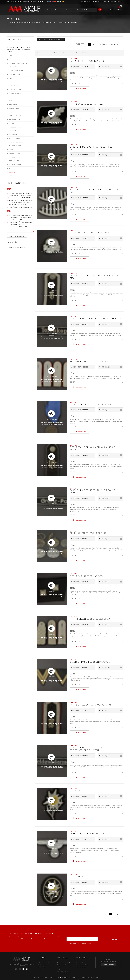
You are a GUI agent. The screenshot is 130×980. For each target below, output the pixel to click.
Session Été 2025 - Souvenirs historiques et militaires (24, 207)
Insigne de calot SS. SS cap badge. (88, 61)
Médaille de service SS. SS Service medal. (91, 404)
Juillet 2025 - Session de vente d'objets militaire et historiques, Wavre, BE (29, 203)
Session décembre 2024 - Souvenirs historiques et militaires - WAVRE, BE (29, 218)
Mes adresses (80, 969)
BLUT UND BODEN (14, 86)
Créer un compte (115, 2)
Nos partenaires (42, 969)
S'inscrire (113, 939)
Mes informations (81, 967)
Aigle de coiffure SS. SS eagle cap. (88, 834)
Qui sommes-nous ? (43, 963)
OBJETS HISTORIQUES (15, 138)
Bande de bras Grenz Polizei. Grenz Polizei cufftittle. (93, 491)
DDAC (10, 101)
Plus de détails (79, 88)
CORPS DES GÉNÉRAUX (15, 93)
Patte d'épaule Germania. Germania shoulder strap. (94, 277)
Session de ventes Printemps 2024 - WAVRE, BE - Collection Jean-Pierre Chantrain (38, 23)
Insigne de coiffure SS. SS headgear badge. (93, 233)
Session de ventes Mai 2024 (16, 225)
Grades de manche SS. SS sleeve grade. (90, 662)
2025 (20, 190)
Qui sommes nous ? (72, 10)
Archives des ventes (63, 971)
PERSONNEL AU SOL (14, 153)
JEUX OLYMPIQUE (14, 131)
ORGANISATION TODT (15, 146)
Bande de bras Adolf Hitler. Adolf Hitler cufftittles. (92, 148)
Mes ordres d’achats (82, 965)
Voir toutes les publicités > (17, 247)
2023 (20, 231)
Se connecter (99, 2)
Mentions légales (42, 965)
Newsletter (87, 2)
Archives (49, 10)
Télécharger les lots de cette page (51, 39)
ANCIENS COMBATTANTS (16, 71)
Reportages (59, 10)
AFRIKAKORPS (13, 67)
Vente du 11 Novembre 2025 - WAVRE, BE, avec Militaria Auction (27, 198)
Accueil (9, 23)
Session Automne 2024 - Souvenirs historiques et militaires (25, 220)
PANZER (11, 150)
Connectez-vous (46, 79)
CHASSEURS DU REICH (15, 89)
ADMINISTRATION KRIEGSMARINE (18, 63)
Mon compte (80, 963)
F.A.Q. (59, 969)
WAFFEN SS (12, 172)
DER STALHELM (13, 105)
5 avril (10, 56)
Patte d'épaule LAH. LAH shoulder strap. (91, 705)
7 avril (10, 176)
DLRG (10, 112)
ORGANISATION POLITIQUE (17, 142)
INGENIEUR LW (13, 123)
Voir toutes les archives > (17, 236)
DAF (10, 97)
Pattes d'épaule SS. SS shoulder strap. (90, 361)
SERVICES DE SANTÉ (14, 161)
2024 (20, 212)
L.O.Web (82, 978)
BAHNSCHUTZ (13, 78)
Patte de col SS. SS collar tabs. (86, 104)
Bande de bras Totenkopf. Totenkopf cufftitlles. (96, 319)
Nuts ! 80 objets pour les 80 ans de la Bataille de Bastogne (25, 215)
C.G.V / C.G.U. (41, 967)
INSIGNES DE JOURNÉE (15, 127)
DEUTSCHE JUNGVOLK (15, 108)
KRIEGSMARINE (13, 135)
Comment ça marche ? (63, 963)
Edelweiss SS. (77, 791)
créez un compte (58, 79)
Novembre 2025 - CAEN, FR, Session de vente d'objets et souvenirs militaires (30, 196)
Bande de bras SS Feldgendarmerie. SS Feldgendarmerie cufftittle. (90, 749)
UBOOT (11, 168)
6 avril (67, 23)
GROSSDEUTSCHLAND (15, 116)
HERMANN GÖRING (14, 120)
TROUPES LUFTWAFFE (15, 165)
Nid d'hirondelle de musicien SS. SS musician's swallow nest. (94, 191)
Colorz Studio (63, 978)
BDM (10, 82)
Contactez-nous (87, 10)
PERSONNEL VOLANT (15, 157)
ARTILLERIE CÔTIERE (14, 74)
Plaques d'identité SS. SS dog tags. (88, 533)
